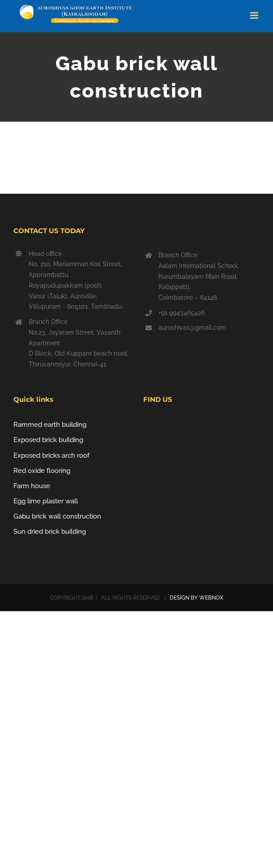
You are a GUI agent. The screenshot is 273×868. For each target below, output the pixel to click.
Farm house (32, 486)
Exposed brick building (48, 440)
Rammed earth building (50, 425)
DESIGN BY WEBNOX (196, 598)
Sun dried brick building (50, 532)
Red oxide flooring (42, 471)
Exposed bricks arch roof (51, 455)
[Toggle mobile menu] (255, 15)
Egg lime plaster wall (46, 501)
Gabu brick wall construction (57, 516)
